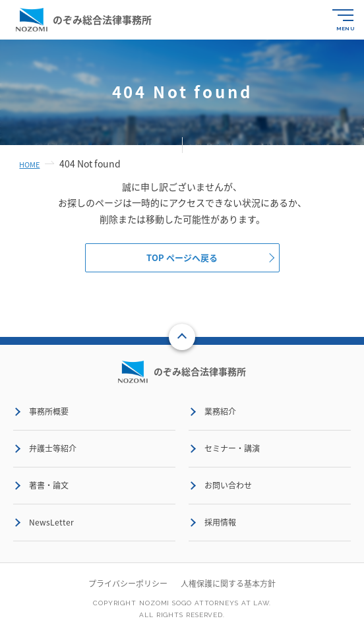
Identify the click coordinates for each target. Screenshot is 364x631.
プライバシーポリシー (128, 584)
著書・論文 (49, 485)
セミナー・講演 (232, 448)
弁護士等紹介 (53, 448)
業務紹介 (220, 411)
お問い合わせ (228, 485)
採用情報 (220, 522)
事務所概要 (49, 411)
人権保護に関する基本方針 (228, 584)
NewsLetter (51, 522)
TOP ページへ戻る (182, 257)
